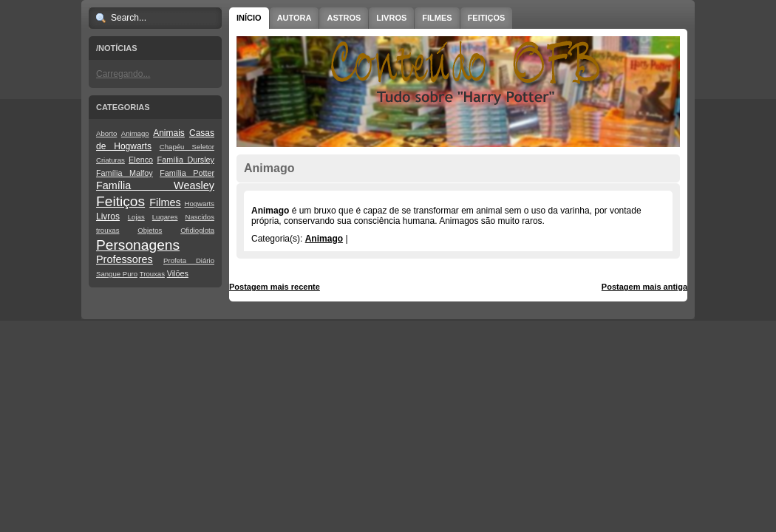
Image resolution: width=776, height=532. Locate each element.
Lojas (136, 217)
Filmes (165, 202)
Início (249, 18)
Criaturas (110, 160)
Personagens (138, 245)
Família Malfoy (125, 173)
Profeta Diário (189, 260)
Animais (169, 133)
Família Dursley (186, 160)
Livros (108, 216)
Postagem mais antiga (644, 287)
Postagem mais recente (275, 287)
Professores (125, 259)
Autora (295, 18)
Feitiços (120, 201)
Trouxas (152, 274)
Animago (135, 133)
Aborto (106, 133)
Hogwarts (199, 204)
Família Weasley (155, 185)
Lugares (165, 217)
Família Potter (187, 173)
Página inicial (460, 287)
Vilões (178, 273)
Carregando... (123, 74)
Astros (344, 18)
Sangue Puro (117, 274)
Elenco (141, 160)
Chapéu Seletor (187, 147)
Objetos (150, 230)
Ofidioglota (197, 230)
